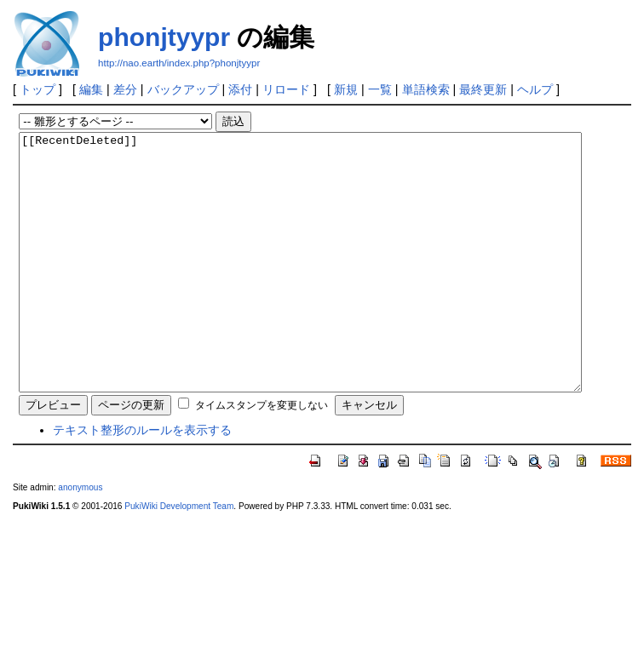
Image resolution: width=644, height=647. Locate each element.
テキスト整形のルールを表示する (142, 481)
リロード (286, 89)
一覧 (380, 89)
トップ (37, 89)
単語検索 (426, 89)
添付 (240, 89)
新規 (346, 89)
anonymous (80, 538)
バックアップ (183, 89)
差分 (125, 89)
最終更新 (483, 89)
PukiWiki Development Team (179, 557)
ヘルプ (535, 89)
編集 (91, 89)
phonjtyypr (164, 37)
